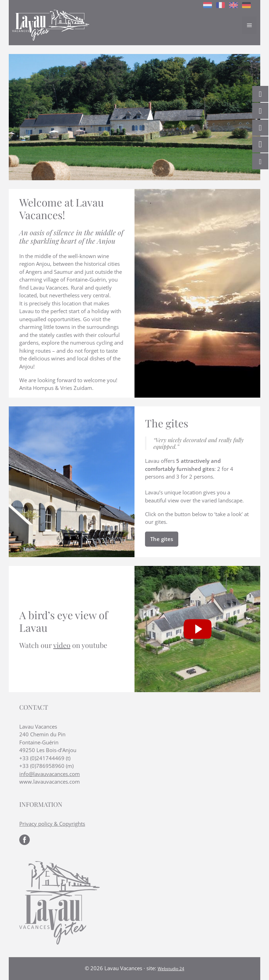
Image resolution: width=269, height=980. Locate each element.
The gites (162, 539)
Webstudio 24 (171, 969)
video (62, 645)
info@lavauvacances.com (50, 774)
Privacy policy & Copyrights (52, 824)
